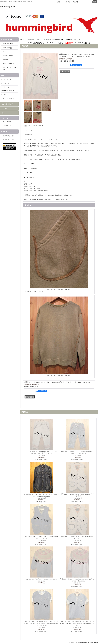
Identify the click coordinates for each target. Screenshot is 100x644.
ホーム (22, 40)
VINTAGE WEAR (8, 44)
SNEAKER (6, 60)
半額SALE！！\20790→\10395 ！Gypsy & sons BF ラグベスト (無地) (77, 496)
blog (3, 113)
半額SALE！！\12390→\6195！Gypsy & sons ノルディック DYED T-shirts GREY (77, 581)
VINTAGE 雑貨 (7, 48)
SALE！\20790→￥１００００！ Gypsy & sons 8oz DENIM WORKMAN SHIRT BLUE (41, 496)
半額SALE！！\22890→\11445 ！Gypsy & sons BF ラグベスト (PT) (77, 539)
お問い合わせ (68, 2)
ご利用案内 (58, 2)
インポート (6, 83)
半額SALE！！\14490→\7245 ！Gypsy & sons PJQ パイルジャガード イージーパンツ (77, 454)
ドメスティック (7, 80)
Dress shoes (6, 52)
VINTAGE (5, 95)
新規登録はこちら (9, 136)
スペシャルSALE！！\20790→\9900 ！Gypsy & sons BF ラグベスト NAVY (41, 539)
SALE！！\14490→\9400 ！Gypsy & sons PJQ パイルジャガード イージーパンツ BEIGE (41, 454)
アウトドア (6, 87)
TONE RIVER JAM (8, 64)
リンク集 (5, 109)
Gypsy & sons (30, 40)
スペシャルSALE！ (8, 98)
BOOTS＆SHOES (8, 56)
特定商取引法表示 (7, 104)
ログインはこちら (9, 140)
